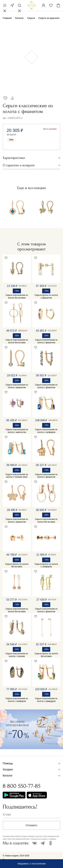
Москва (12, 5)
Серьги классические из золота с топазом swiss (17, 476)
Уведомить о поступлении (31, 864)
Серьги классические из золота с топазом (17, 655)
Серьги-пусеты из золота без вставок (17, 565)
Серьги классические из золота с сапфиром (46, 431)
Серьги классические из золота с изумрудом (46, 700)
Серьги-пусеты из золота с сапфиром (46, 565)
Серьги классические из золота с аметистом (17, 431)
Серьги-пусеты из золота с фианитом (46, 296)
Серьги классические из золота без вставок (17, 296)
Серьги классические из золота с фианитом (46, 341)
